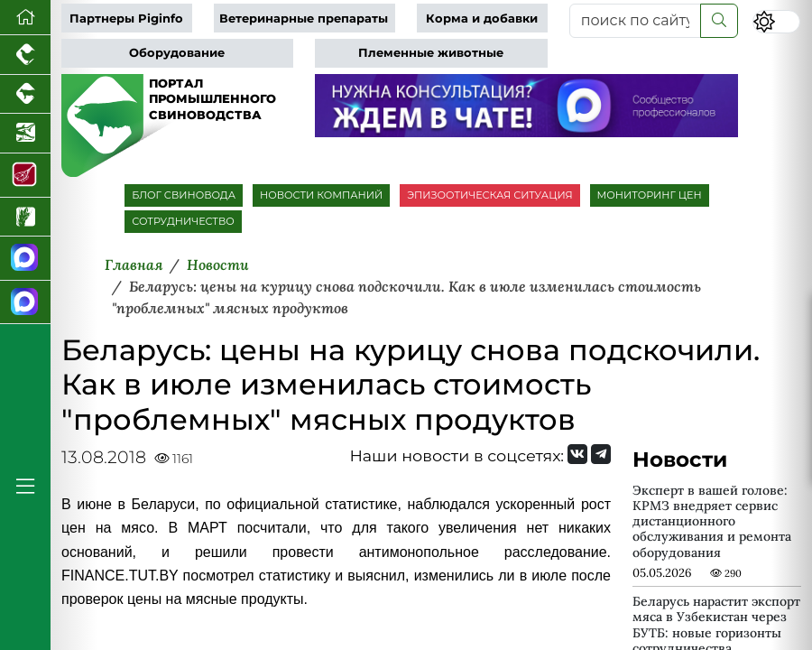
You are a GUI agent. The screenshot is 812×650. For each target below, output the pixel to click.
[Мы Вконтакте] (577, 454)
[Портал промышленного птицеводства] (25, 55)
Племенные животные (431, 53)
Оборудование (177, 53)
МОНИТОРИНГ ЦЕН (650, 195)
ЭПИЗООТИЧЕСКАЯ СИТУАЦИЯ (489, 195)
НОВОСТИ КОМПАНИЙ (321, 195)
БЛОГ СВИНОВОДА (184, 195)
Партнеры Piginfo (126, 19)
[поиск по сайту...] (635, 21)
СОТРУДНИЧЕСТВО (183, 221)
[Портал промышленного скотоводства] (25, 95)
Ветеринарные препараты (304, 19)
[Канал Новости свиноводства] (25, 259)
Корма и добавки (482, 19)
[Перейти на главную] (25, 18)
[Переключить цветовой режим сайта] (776, 22)
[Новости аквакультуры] (25, 134)
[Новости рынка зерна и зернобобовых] (25, 218)
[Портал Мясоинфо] (25, 176)
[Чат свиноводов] (25, 303)
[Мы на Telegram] (601, 454)
